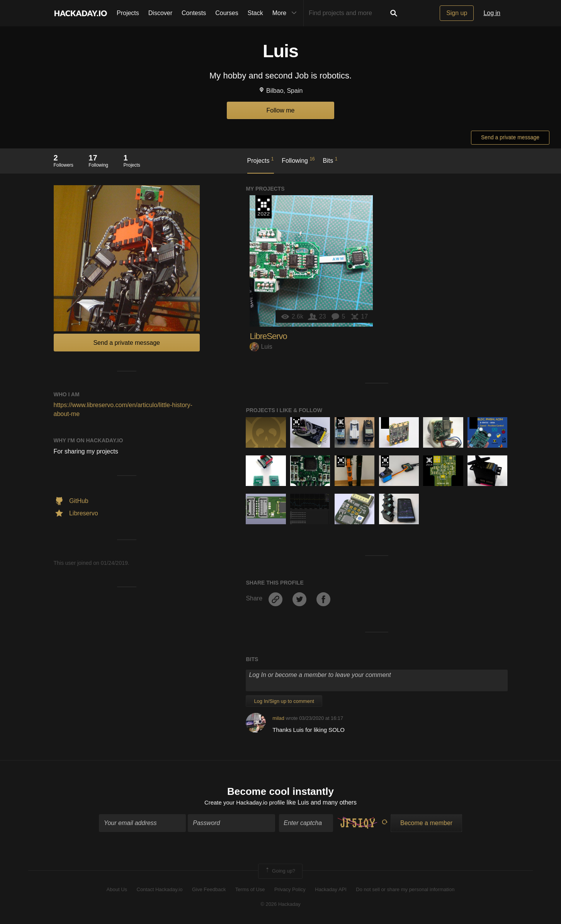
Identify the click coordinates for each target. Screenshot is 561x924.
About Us (117, 890)
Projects (128, 13)
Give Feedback (209, 890)
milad (278, 718)
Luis (261, 347)
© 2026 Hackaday (280, 905)
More (286, 13)
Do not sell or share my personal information (405, 890)
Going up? (280, 872)
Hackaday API (331, 890)
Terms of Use (250, 890)
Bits (330, 160)
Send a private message (510, 137)
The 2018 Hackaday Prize (296, 423)
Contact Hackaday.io (160, 890)
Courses (227, 13)
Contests (194, 13)
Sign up (457, 13)
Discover (160, 13)
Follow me (281, 110)
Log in (492, 13)
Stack (255, 13)
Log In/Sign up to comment (284, 701)
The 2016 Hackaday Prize (341, 461)
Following (298, 160)
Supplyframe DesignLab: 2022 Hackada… (263, 207)
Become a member (426, 824)
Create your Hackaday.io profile (245, 803)
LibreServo (268, 336)
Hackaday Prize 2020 (385, 423)
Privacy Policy (290, 890)
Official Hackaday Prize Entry (341, 423)
